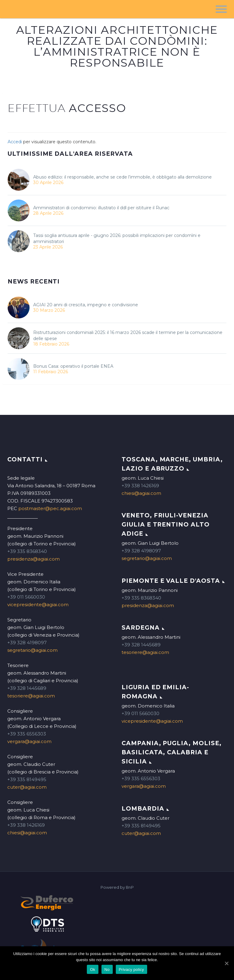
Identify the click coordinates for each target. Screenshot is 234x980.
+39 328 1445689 (27, 688)
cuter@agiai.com (27, 787)
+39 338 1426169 (26, 825)
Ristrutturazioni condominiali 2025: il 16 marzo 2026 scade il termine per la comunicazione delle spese (128, 335)
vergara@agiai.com (29, 741)
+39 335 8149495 (27, 779)
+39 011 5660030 (26, 597)
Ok (92, 970)
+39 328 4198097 (27, 643)
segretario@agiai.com (32, 650)
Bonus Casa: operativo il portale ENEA (73, 366)
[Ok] (226, 963)
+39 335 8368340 (27, 551)
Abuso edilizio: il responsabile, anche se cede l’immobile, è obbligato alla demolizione (122, 177)
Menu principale (221, 9)
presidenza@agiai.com (34, 559)
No (107, 970)
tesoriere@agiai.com (31, 696)
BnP (130, 887)
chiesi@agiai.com (27, 833)
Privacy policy (131, 970)
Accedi (15, 142)
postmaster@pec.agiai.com (50, 508)
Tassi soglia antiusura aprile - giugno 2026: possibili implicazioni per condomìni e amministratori (117, 238)
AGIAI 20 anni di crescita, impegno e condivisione (86, 305)
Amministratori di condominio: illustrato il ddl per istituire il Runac (101, 208)
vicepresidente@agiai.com (38, 605)
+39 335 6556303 (27, 734)
